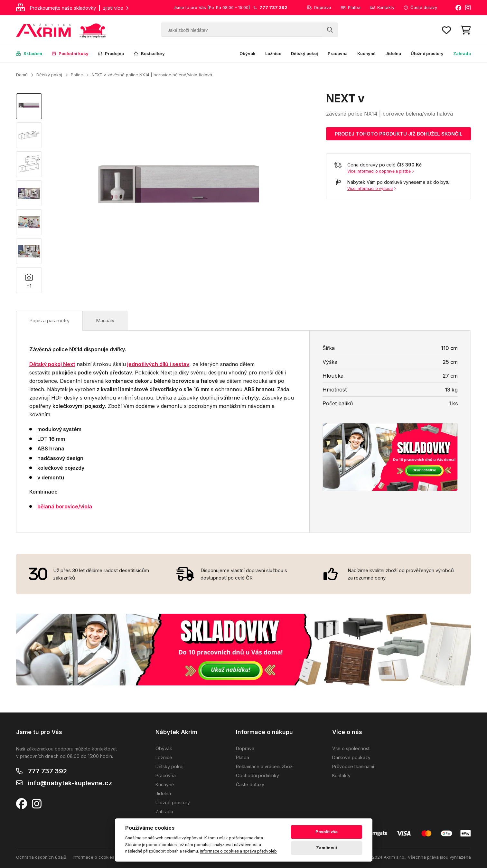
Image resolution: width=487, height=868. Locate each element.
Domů (22, 75)
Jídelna (393, 53)
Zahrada (462, 53)
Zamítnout (327, 848)
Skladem (29, 53)
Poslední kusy (70, 53)
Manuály (105, 321)
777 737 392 (47, 771)
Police (77, 75)
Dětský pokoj (304, 53)
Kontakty (382, 7)
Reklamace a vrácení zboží (265, 766)
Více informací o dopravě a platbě (381, 171)
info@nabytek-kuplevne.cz (70, 783)
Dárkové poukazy (351, 757)
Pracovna (338, 53)
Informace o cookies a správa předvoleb (114, 857)
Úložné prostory (427, 53)
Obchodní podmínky (258, 775)
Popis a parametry (49, 321)
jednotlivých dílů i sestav (158, 364)
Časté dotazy (421, 7)
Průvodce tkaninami (353, 766)
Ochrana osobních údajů (41, 857)
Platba (351, 7)
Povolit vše (327, 832)
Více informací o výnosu (372, 189)
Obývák (248, 53)
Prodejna (111, 53)
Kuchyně (366, 53)
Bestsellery (149, 53)
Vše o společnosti (351, 748)
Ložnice (273, 53)
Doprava (319, 7)
